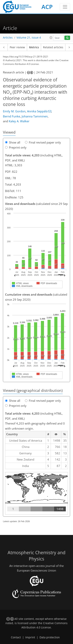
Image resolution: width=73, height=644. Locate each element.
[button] (51, 38)
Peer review (17, 47)
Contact (16, 637)
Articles (8, 38)
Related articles (53, 47)
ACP (47, 7)
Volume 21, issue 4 (29, 38)
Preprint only (16, 147)
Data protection (50, 637)
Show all (13, 142)
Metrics (34, 47)
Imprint (30, 637)
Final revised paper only (43, 142)
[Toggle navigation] (65, 7)
